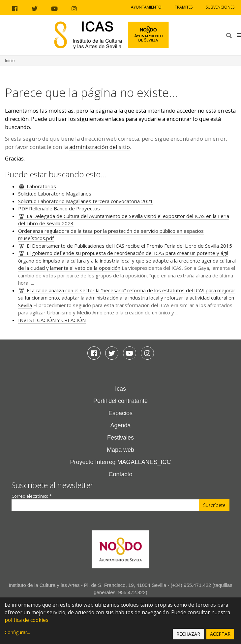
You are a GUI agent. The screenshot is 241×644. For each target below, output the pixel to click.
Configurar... (17, 632)
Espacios (120, 413)
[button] (239, 35)
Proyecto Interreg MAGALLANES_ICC (120, 462)
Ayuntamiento (146, 7)
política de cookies (27, 620)
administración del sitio (100, 147)
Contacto (120, 474)
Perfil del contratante (120, 401)
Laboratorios (41, 186)
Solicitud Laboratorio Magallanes (55, 194)
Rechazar (188, 634)
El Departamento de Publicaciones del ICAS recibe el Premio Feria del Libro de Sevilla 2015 (129, 246)
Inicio (10, 61)
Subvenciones (220, 7)
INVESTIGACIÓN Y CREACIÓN (52, 320)
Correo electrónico (32, 496)
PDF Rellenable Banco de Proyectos (59, 208)
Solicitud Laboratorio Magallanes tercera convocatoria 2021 (86, 201)
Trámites (184, 7)
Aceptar (220, 634)
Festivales (120, 438)
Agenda (120, 425)
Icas (120, 389)
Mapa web (120, 450)
